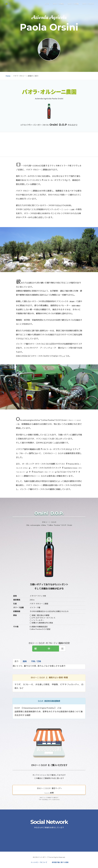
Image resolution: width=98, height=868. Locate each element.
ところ (47, 6)
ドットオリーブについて (39, 862)
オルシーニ (88, 6)
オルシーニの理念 (58, 6)
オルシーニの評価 (73, 6)
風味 (25, 661)
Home (8, 76)
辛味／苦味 (36, 661)
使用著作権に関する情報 (60, 862)
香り (17, 661)
